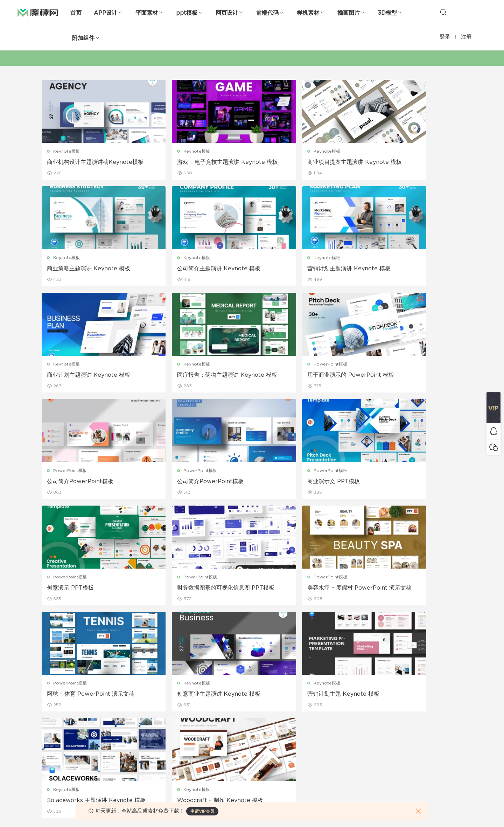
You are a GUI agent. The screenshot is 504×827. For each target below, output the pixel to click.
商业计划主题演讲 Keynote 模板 (302, 269)
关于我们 (319, 682)
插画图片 (349, 13)
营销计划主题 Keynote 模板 (190, 589)
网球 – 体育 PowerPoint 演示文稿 (411, 482)
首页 (76, 13)
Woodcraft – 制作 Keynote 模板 (411, 589)
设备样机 (252, 697)
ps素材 (49, 758)
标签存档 (319, 728)
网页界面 (50, 682)
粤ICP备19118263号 (443, 810)
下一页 (290, 627)
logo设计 (118, 773)
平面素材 (147, 13)
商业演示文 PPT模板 (394, 376)
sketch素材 (53, 773)
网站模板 (50, 713)
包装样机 (252, 682)
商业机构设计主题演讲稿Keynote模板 (90, 162)
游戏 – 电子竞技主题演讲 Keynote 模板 (198, 162)
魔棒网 (38, 12)
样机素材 (308, 13)
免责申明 (319, 697)
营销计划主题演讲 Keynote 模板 (196, 269)
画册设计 (185, 713)
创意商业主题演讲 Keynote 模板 (89, 589)
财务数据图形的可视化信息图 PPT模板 (197, 483)
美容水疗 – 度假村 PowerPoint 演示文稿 (304, 483)
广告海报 (185, 682)
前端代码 (267, 13)
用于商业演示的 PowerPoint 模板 (91, 376)
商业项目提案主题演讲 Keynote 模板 (305, 162)
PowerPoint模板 (70, 365)
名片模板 (185, 728)
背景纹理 (118, 758)
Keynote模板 (67, 151)
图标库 (48, 743)
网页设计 (227, 13)
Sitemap (320, 713)
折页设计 (185, 697)
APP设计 (106, 13)
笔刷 (113, 728)
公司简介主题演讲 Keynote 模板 (89, 269)
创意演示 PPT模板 (71, 482)
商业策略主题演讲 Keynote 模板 (409, 162)
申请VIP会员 (202, 811)
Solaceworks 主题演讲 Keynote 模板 (304, 590)
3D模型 (387, 13)
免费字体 (185, 758)
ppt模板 (187, 13)
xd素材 (49, 788)
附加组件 (83, 38)
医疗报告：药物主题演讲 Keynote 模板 (411, 269)
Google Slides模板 (129, 682)
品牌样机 (252, 713)
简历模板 (185, 743)
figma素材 (52, 728)
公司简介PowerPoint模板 (187, 376)
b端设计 (50, 697)
